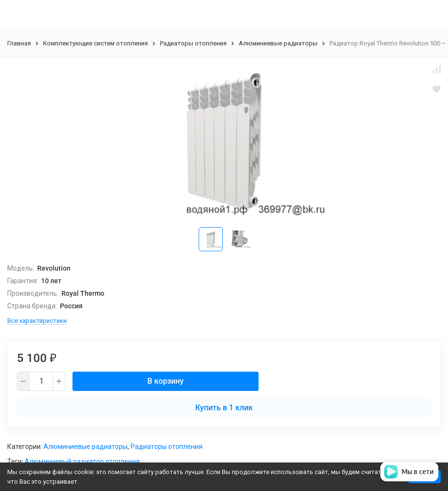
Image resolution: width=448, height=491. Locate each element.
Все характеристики (37, 321)
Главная (19, 43)
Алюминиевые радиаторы (278, 43)
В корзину (166, 381)
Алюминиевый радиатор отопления (82, 462)
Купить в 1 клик (224, 408)
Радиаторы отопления (193, 43)
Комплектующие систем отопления (95, 43)
